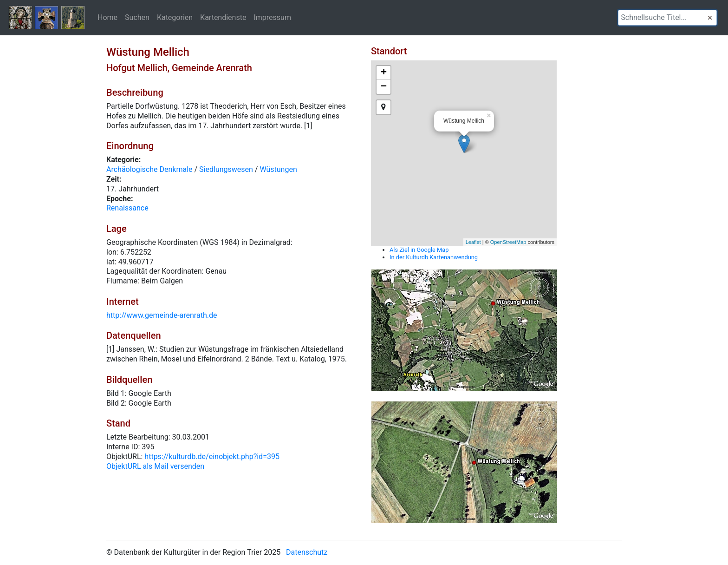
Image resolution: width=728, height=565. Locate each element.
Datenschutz (307, 552)
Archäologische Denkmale (149, 169)
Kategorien (175, 17)
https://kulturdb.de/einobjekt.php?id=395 (212, 457)
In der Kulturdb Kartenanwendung (434, 257)
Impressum (272, 17)
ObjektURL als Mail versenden (155, 466)
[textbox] (667, 18)
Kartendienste (223, 17)
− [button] (384, 87)
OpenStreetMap (508, 242)
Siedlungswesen (226, 169)
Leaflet (473, 242)
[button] (710, 18)
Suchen (137, 17)
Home (107, 17)
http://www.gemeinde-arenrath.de (162, 315)
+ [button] (384, 73)
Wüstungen (278, 169)
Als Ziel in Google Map (419, 250)
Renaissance (127, 208)
